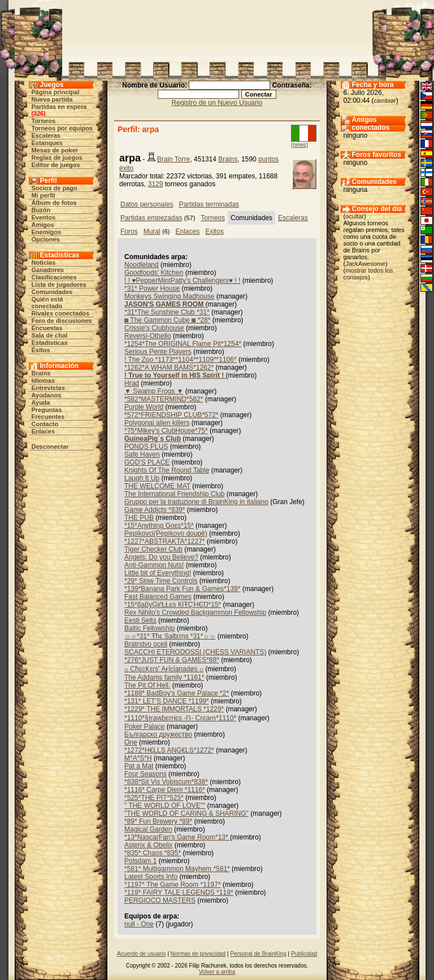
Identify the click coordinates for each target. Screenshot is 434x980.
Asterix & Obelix (148, 845)
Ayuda (41, 403)
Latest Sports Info (151, 877)
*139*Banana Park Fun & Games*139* (182, 589)
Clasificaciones (54, 277)
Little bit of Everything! (158, 573)
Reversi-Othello (148, 336)
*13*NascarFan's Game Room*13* (177, 837)
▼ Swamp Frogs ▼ (154, 391)
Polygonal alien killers (157, 423)
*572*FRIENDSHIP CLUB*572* (172, 415)
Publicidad (304, 954)
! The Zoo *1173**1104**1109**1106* (181, 360)
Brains (41, 373)
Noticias (44, 262)
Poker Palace (144, 727)
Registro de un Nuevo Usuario (217, 103)
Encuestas (47, 328)
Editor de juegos (56, 165)
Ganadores (48, 270)
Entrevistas (48, 388)
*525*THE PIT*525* (154, 798)
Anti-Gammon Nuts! (154, 565)
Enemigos (47, 232)
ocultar (355, 216)
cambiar (385, 100)
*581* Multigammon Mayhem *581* (177, 869)
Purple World (144, 407)
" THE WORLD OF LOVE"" (165, 806)
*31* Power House (152, 288)
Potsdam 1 (140, 861)
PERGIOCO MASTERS (160, 900)
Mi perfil (44, 195)
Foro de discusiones (62, 321)
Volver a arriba (217, 972)
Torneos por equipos (62, 128)
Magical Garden (148, 829)
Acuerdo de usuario (142, 954)
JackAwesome (365, 264)
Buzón (41, 210)
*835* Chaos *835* (153, 853)
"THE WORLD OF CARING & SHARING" (186, 813)
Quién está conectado (47, 303)
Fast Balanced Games (158, 597)
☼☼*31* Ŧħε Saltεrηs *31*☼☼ (170, 636)
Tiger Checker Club (153, 549)
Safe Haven (142, 454)
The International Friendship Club (174, 494)
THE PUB (139, 518)
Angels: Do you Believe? (161, 557)
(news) (300, 145)
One (131, 742)
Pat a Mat (139, 766)
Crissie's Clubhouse (154, 328)
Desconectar (50, 447)
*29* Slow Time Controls (161, 581)
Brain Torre (173, 159)
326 (38, 113)
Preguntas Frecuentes (48, 413)
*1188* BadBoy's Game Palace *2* (177, 693)
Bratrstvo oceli (146, 644)
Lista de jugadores (59, 285)
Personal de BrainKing (258, 954)
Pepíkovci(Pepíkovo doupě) (166, 533)
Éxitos (41, 350)
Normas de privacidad (198, 954)
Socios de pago (55, 188)
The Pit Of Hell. (147, 685)
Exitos (214, 231)
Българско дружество (158, 734)
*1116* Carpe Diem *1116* (165, 790)
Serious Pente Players (158, 352)
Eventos (44, 217)
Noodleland (142, 265)
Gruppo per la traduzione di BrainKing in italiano (196, 502)
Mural (152, 231)
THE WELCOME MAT (157, 486)
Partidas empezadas (151, 218)
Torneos (44, 121)
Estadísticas (50, 343)
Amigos (43, 225)
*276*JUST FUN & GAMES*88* (172, 660)
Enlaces (44, 431)
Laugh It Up (142, 478)
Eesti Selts (140, 620)
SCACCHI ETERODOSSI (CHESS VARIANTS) (195, 652)
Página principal (56, 92)
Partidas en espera (59, 107)
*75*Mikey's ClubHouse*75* (166, 431)
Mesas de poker (55, 150)
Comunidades (52, 292)
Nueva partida (52, 99)
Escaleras (46, 135)
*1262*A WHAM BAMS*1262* (169, 368)
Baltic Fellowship (149, 628)
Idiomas (44, 380)
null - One (139, 924)
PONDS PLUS (146, 447)
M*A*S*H (138, 758)
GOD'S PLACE (147, 462)
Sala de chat (50, 335)
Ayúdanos (47, 395)
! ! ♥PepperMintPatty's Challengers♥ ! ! (182, 281)
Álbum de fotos (54, 203)
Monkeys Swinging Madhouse (169, 296)
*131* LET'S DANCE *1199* (167, 701)
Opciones (46, 239)
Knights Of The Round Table (167, 470)
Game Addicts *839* (155, 510)
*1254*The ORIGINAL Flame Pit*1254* (183, 344)
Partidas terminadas (209, 204)
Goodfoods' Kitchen (154, 273)
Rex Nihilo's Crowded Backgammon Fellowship (195, 613)
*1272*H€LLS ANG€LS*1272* (169, 750)
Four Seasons (146, 774)
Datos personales (147, 204)
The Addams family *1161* (164, 677)
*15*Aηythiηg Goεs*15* (159, 526)
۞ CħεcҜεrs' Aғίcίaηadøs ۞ (164, 669)
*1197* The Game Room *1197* (173, 885)
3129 (156, 184)
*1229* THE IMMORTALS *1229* (174, 709)
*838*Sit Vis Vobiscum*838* (166, 782)
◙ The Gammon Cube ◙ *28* (167, 320)
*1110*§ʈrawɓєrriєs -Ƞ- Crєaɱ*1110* (180, 718)
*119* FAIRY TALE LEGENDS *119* (179, 893)
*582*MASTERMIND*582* (164, 399)
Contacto (45, 424)
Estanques (47, 143)
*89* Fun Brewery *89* (158, 821)
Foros (129, 231)
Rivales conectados (61, 313)
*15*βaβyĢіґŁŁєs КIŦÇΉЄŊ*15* (173, 605)
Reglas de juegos (57, 158)
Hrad (132, 383)
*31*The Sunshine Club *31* (167, 312)
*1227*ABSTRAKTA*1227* (165, 541)
